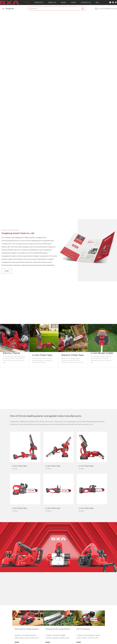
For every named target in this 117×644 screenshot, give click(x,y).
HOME (27, 3)
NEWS (63, 3)
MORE (7, 271)
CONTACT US (86, 3)
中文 (97, 3)
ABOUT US (52, 3)
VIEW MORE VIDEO (59, 551)
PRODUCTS (39, 3)
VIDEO (73, 3)
